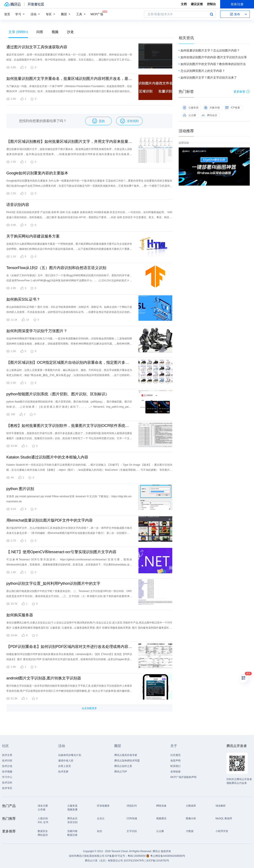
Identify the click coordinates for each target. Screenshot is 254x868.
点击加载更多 (89, 708)
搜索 (211, 14)
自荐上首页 (65, 766)
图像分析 (191, 818)
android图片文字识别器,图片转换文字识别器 (44, 678)
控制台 (211, 4)
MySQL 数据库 (224, 818)
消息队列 (132, 806)
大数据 (190, 831)
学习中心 (7, 777)
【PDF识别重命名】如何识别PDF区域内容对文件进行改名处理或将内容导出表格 (69, 647)
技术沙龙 (7, 766)
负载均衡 (72, 831)
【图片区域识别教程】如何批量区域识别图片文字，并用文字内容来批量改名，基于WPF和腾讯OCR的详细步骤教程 (69, 142)
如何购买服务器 (20, 615)
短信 (99, 831)
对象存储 (212, 108)
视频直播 (72, 810)
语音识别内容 (18, 205)
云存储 (41, 810)
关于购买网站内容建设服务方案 (33, 236)
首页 (7, 14)
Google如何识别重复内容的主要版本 (37, 173)
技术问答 (7, 761)
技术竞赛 (63, 772)
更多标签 (242, 92)
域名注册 (43, 806)
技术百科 (7, 783)
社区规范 (175, 755)
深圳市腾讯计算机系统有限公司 (87, 856)
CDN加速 (132, 818)
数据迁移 (72, 835)
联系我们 (175, 766)
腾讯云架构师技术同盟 (127, 761)
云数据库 (191, 806)
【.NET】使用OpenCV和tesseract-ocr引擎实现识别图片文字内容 (61, 552)
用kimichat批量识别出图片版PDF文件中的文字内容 (50, 520)
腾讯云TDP (121, 772)
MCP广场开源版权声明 (183, 777)
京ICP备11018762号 (158, 861)
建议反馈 (197, 4)
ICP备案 (233, 108)
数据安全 (43, 831)
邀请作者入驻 (66, 761)
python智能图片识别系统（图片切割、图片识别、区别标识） (58, 394)
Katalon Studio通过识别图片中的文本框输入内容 (47, 457)
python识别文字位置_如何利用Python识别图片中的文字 (53, 583)
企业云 (101, 818)
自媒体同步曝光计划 (70, 755)
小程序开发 (222, 831)
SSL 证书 (43, 822)
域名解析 (221, 806)
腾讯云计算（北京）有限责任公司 (104, 861)
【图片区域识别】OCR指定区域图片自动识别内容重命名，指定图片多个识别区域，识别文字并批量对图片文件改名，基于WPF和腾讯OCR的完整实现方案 (69, 362)
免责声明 (175, 761)
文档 (184, 4)
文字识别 (132, 831)
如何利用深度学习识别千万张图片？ (37, 331)
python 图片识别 (20, 489)
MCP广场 (97, 14)
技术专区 (7, 788)
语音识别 (72, 822)
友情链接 (175, 772)
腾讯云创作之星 (123, 766)
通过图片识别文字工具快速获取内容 (37, 47)
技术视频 (7, 772)
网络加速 (161, 806)
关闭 (247, 152)
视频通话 (161, 818)
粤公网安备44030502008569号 (168, 856)
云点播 (189, 115)
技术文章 (7, 755)
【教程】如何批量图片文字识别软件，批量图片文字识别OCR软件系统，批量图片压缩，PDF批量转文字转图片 (69, 426)
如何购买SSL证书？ (23, 299)
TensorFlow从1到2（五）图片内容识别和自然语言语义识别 (56, 268)
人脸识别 (43, 818)
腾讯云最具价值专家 (126, 755)
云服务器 (191, 108)
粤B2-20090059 (137, 856)
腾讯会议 (209, 115)
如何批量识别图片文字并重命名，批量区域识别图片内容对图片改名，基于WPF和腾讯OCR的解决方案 (69, 79)
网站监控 (43, 835)
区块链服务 (103, 806)
